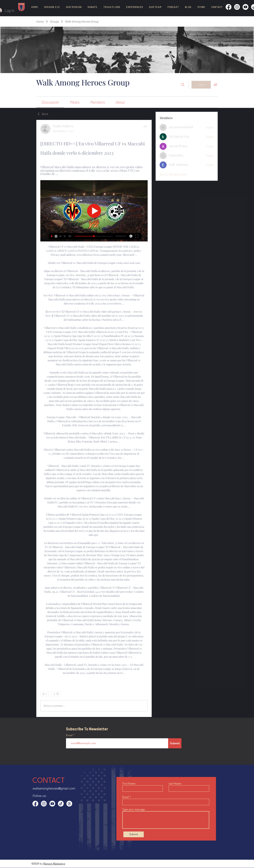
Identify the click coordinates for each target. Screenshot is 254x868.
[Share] (145, 126)
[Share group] (215, 84)
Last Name (175, 784)
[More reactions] (56, 694)
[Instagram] (237, 7)
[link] (50, 102)
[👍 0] (44, 694)
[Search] (183, 85)
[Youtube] (246, 7)
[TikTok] (61, 804)
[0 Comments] (138, 694)
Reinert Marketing (54, 864)
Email (70, 735)
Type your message (134, 809)
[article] (94, 418)
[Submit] (175, 743)
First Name (129, 784)
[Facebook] (229, 7)
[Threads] (69, 804)
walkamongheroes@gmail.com (54, 788)
